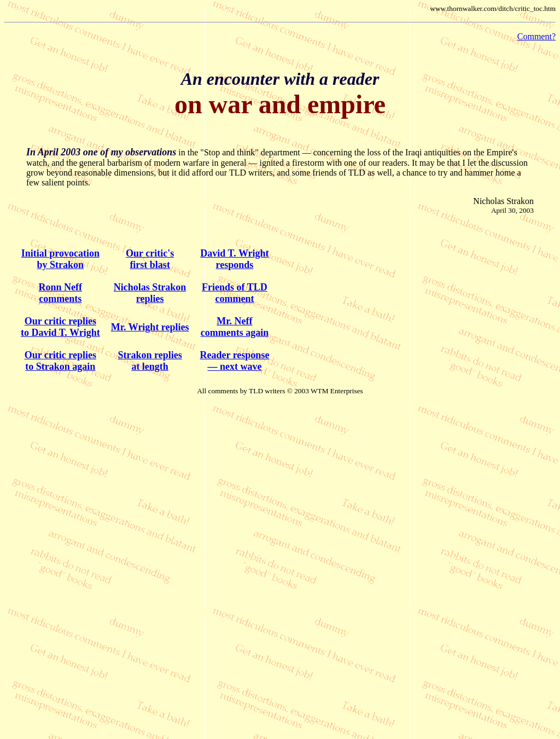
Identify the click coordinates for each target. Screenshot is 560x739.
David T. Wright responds (234, 259)
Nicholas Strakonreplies (150, 293)
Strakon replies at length (150, 361)
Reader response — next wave (235, 361)
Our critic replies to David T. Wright (60, 327)
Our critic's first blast (150, 259)
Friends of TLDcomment (235, 293)
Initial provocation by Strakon (60, 259)
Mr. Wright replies (150, 327)
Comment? (536, 36)
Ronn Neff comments (61, 293)
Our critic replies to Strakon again (60, 361)
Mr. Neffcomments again (235, 327)
